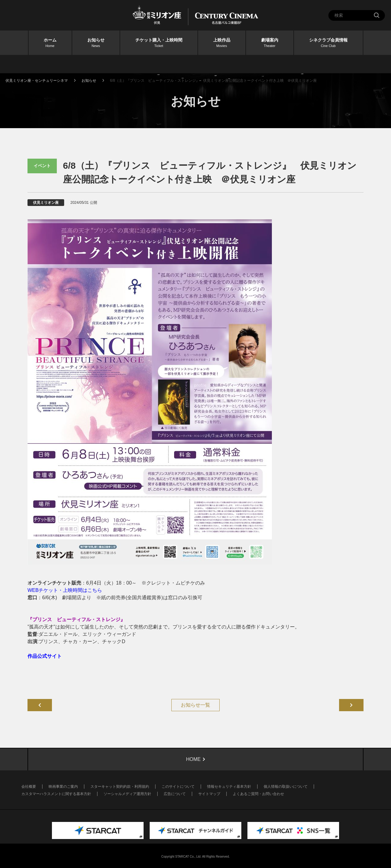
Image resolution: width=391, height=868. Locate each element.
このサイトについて (178, 787)
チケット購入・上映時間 (159, 43)
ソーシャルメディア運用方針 (127, 794)
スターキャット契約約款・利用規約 (120, 787)
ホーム (50, 43)
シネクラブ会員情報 (328, 43)
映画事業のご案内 (63, 787)
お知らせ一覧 (195, 705)
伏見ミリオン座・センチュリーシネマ (37, 81)
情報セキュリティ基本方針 (229, 787)
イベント (42, 166)
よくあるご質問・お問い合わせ (258, 794)
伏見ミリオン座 (46, 203)
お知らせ (96, 43)
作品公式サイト (45, 656)
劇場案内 (270, 43)
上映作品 (222, 43)
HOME (193, 759)
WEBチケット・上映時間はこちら (65, 590)
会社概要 (29, 787)
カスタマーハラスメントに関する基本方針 (56, 794)
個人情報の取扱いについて (286, 787)
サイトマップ (209, 794)
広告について (175, 794)
